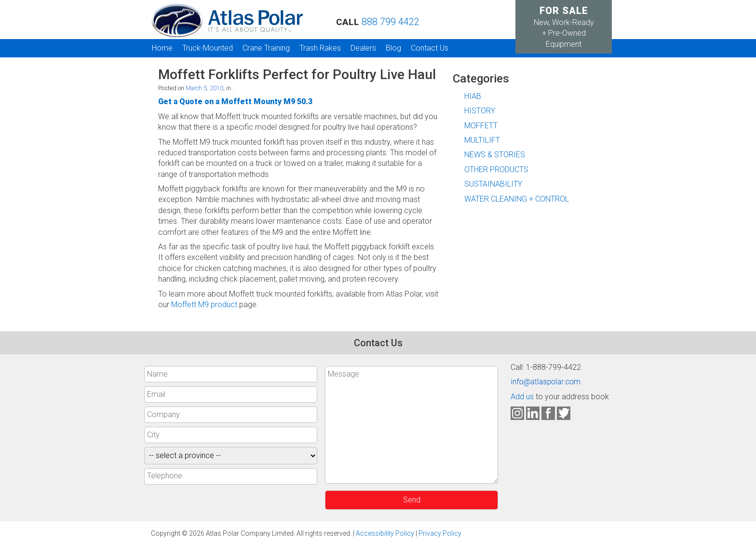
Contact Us (430, 48)
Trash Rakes (320, 48)
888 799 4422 (391, 22)
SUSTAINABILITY (493, 184)
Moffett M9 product (204, 305)
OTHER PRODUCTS (496, 169)
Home (162, 48)
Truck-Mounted (208, 48)
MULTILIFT (482, 140)
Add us (522, 397)
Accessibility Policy (385, 533)
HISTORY (480, 111)
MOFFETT (481, 126)
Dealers (363, 48)
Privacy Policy (440, 533)
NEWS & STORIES (495, 155)
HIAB (473, 96)
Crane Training (266, 48)
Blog (393, 48)
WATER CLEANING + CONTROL (517, 199)
